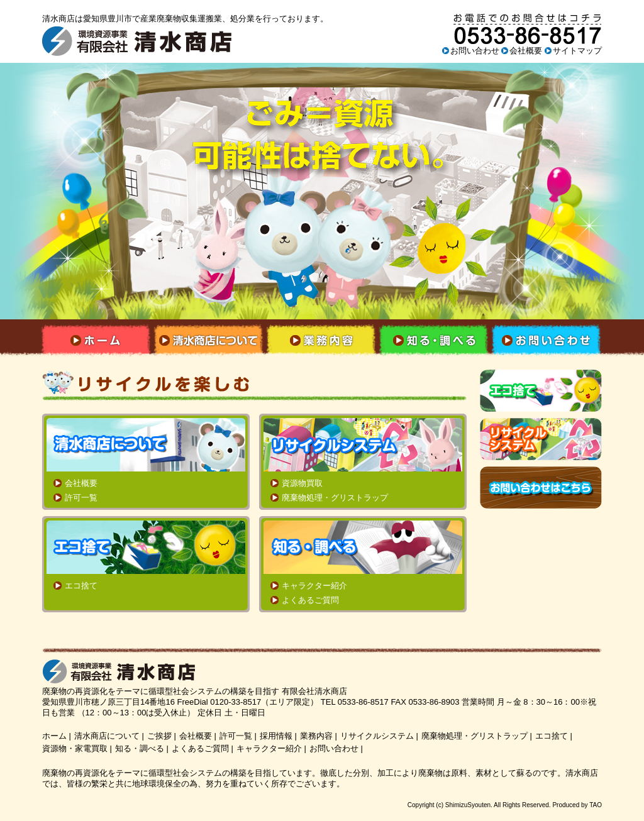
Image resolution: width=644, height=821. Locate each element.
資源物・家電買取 (75, 748)
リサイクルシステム (377, 736)
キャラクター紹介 (314, 586)
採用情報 (276, 736)
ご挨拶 (159, 736)
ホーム (54, 736)
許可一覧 (81, 498)
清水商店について (107, 736)
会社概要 (526, 51)
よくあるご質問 (310, 600)
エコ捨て (81, 586)
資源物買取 (302, 483)
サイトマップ (577, 51)
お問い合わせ (475, 51)
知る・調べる (140, 748)
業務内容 (316, 736)
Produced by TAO (577, 805)
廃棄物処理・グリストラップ (335, 498)
